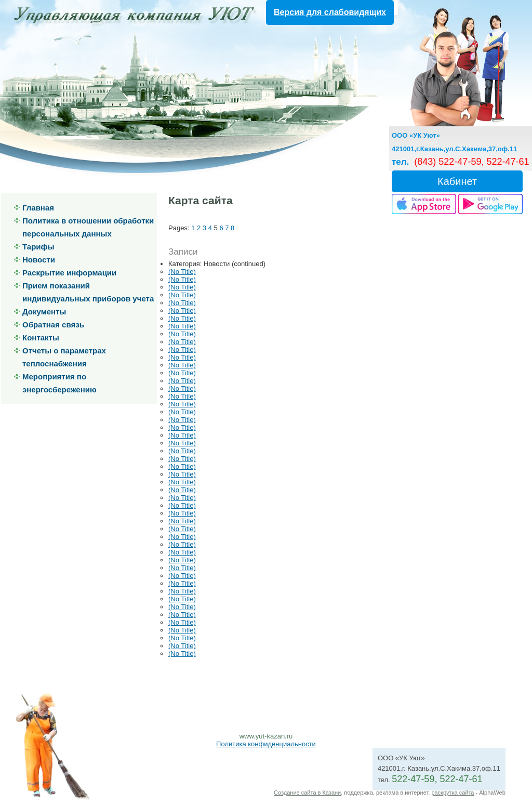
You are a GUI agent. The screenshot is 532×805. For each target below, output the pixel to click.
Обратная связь (53, 325)
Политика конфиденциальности (266, 744)
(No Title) (182, 272)
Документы (44, 312)
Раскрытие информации (69, 273)
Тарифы (38, 247)
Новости (39, 260)
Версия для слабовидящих (330, 12)
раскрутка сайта (453, 793)
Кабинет (457, 181)
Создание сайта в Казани (307, 793)
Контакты (41, 338)
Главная (38, 208)
